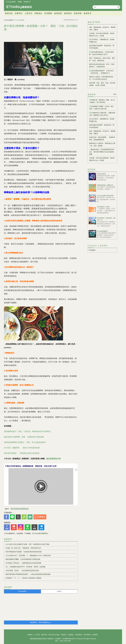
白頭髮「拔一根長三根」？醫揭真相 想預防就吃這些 (23, 548)
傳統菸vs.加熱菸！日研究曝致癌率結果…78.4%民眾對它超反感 (101, 78)
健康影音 (88, 13)
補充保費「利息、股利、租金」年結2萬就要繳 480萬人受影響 (102, 84)
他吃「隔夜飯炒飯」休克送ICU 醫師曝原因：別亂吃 (102, 28)
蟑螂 (20, 509)
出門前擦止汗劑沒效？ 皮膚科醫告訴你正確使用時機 (23, 563)
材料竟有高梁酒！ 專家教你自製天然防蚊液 (22, 453)
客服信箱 (64, 635)
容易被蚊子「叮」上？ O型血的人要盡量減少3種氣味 (23, 578)
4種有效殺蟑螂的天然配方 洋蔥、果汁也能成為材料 (25, 442)
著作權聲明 (87, 635)
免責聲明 (95, 635)
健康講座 (68, 13)
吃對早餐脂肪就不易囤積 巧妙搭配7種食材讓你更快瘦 (24, 552)
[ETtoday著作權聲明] (40, 533)
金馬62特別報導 (101, 174)
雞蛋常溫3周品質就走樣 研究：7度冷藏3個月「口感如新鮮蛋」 (102, 65)
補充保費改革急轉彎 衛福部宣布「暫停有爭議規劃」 (102, 47)
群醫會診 (38, 13)
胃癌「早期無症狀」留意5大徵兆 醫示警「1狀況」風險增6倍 (102, 59)
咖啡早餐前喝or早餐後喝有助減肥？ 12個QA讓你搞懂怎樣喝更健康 (28, 574)
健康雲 (19, 7)
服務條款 (71, 635)
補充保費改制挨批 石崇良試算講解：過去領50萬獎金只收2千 (101, 53)
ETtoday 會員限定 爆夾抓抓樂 (105, 196)
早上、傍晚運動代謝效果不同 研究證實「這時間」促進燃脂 (25, 567)
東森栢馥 (78, 13)
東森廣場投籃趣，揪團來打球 (105, 185)
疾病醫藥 (48, 13)
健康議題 (58, 13)
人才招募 (37, 635)
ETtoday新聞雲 (11, 2)
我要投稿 (30, 635)
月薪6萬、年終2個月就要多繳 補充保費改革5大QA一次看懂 (102, 35)
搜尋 (118, 7)
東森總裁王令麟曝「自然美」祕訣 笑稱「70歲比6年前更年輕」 (102, 107)
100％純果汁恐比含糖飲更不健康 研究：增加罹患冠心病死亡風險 (27, 544)
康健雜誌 (14, 509)
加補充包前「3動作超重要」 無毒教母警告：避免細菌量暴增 (102, 138)
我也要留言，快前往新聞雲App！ (41, 622)
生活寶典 (25, 509)
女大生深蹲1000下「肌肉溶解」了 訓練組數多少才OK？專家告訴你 (28, 555)
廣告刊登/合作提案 (54, 635)
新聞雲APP (27, 2)
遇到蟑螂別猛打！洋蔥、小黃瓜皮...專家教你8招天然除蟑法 (27, 431)
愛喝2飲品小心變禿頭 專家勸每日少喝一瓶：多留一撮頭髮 (102, 145)
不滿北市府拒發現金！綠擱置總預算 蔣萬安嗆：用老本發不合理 (31, 466)
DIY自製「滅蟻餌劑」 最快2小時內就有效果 (22, 448)
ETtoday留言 (22, 591)
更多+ (115, 94)
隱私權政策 (79, 635)
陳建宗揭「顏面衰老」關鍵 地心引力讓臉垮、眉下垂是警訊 (102, 101)
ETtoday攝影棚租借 (102, 231)
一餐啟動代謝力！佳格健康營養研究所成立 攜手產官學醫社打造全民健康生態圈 (102, 152)
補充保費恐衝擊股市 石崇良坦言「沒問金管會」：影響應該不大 (101, 72)
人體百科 (29, 13)
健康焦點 (9, 13)
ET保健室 (92, 250)
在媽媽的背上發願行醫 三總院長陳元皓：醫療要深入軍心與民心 (102, 114)
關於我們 (44, 635)
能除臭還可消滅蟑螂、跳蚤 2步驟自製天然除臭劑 (24, 437)
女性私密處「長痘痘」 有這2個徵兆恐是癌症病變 (22, 570)
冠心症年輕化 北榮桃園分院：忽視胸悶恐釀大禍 (102, 41)
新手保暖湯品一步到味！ (104, 207)
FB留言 (59, 591)
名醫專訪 (19, 13)
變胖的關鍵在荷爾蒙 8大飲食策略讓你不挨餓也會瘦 (23, 559)
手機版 (20, 2)
